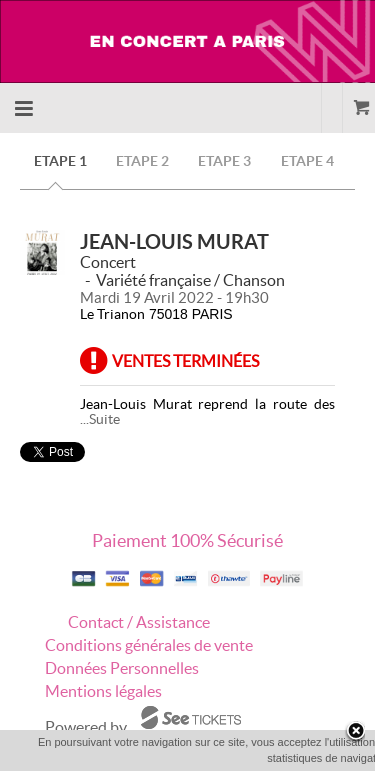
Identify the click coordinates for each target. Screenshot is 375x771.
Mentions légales (103, 691)
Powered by (86, 727)
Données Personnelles (122, 668)
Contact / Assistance (139, 622)
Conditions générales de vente (149, 645)
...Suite (100, 419)
